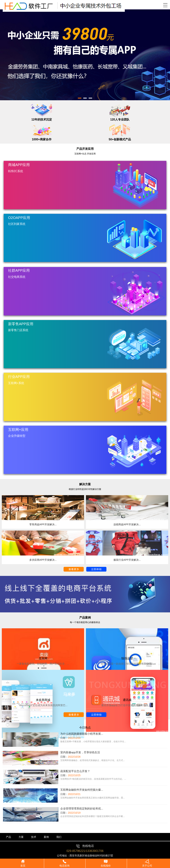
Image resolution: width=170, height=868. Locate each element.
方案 (21, 837)
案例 (46, 837)
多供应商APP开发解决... (43, 560)
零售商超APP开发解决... (43, 524)
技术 (34, 837)
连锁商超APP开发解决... (127, 524)
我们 (59, 837)
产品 (8, 837)
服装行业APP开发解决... (127, 560)
